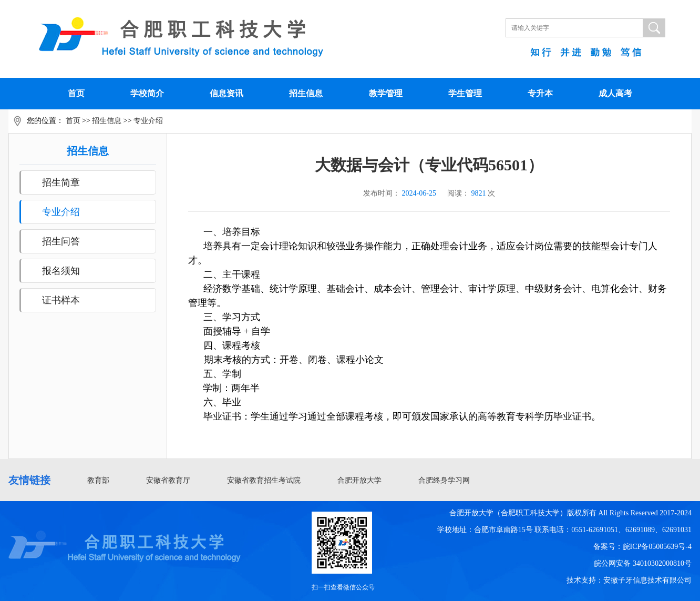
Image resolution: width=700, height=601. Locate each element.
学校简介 (147, 93)
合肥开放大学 (359, 480)
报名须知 (61, 271)
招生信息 (306, 93)
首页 (76, 93)
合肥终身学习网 (444, 480)
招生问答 (61, 241)
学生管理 (465, 93)
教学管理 (386, 93)
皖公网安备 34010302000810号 (643, 563)
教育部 (98, 480)
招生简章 (61, 182)
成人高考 (615, 93)
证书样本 (61, 300)
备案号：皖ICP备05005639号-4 (642, 547)
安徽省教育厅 (168, 480)
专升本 (540, 93)
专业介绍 (148, 121)
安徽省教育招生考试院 (264, 480)
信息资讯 (227, 93)
